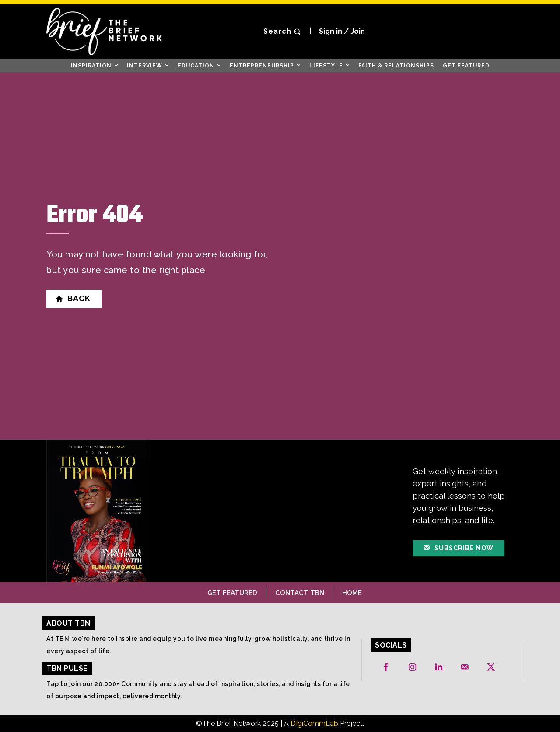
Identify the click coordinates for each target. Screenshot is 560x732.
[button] (283, 32)
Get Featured (232, 593)
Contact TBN (300, 593)
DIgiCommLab (314, 723)
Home (352, 593)
